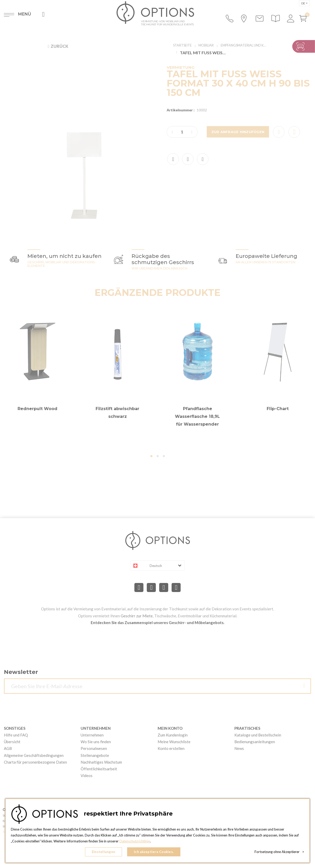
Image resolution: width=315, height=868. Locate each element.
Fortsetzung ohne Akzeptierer (279, 852)
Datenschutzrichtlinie (135, 842)
